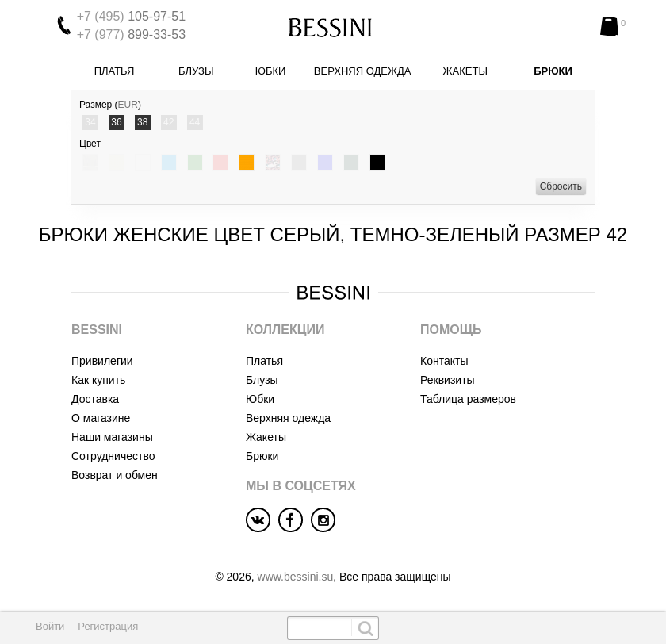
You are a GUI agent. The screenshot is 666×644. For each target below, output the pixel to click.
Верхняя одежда (363, 71)
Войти (50, 626)
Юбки (271, 71)
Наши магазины (112, 437)
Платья (115, 71)
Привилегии (102, 361)
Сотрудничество (113, 456)
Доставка (95, 399)
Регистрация (108, 626)
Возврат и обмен (115, 475)
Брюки (553, 71)
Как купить (98, 380)
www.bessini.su (296, 577)
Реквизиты (448, 380)
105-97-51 (131, 16)
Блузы (196, 71)
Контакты (444, 361)
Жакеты (465, 71)
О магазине (101, 418)
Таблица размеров (468, 399)
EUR (128, 105)
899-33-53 (131, 34)
